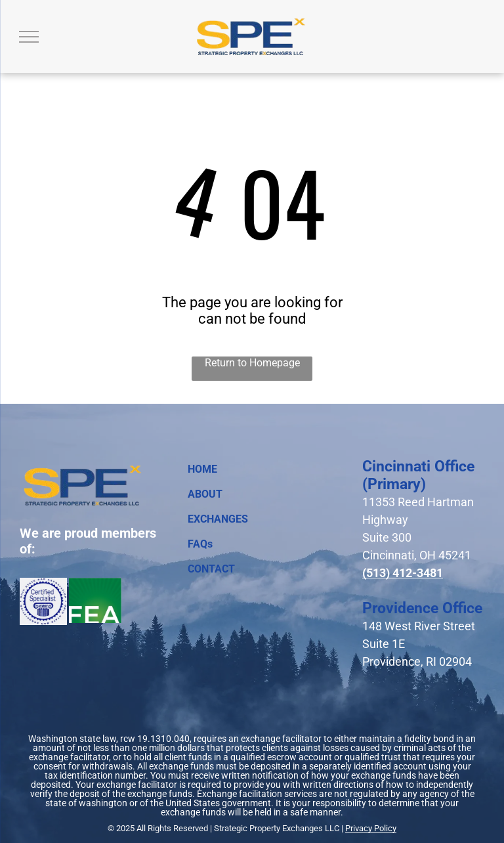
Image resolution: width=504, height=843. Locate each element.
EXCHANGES (218, 519)
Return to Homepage (252, 363)
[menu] (29, 37)
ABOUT (205, 494)
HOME (202, 469)
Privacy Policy (371, 828)
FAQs (200, 544)
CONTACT (211, 569)
